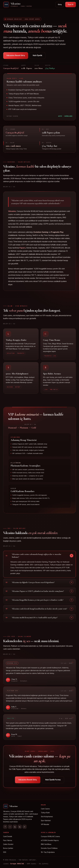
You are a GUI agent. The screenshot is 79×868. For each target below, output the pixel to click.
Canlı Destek (8, 836)
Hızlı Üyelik (37, 55)
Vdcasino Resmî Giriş (16, 55)
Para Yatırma (8, 840)
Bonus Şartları (8, 848)
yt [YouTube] (24, 827)
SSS (5, 852)
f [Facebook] (5, 827)
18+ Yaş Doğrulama (48, 852)
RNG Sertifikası (46, 844)
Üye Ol (71, 4)
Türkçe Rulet (45, 813)
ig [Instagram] (15, 827)
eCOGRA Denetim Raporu (50, 840)
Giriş (60, 4)
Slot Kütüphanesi (47, 817)
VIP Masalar (45, 824)
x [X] (10, 827)
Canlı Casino (45, 809)
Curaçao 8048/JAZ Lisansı (50, 836)
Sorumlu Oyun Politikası (49, 848)
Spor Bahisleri (46, 821)
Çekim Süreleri (8, 844)
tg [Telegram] (20, 827)
